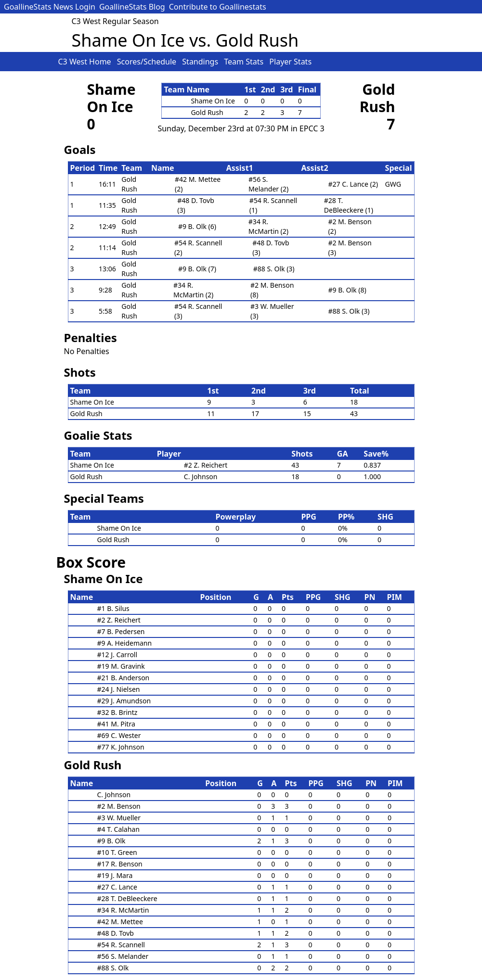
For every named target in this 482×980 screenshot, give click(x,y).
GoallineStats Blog (132, 7)
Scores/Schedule (148, 62)
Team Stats (245, 62)
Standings (201, 62)
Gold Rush (378, 98)
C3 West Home (86, 62)
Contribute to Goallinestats (218, 7)
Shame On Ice (111, 98)
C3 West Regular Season (115, 21)
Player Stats (290, 62)
